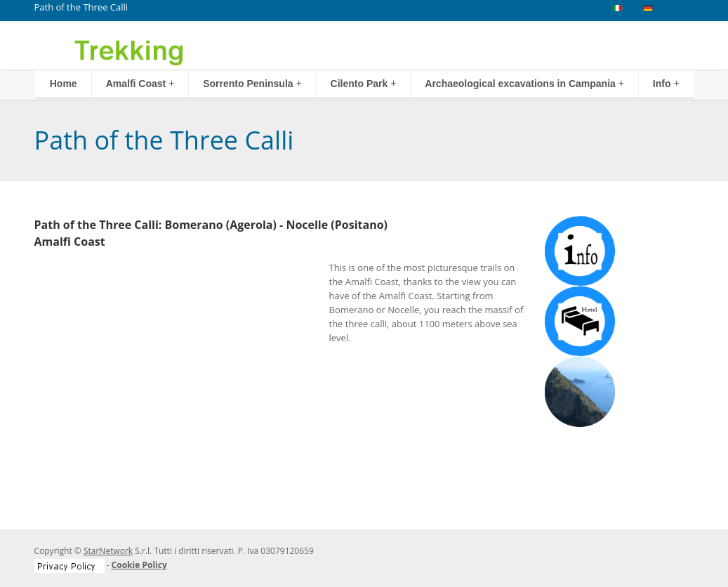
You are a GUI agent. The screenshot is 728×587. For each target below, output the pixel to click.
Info (666, 83)
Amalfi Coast (140, 83)
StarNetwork (108, 551)
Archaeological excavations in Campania (524, 83)
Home (64, 84)
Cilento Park (364, 83)
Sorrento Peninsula (252, 83)
